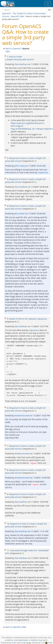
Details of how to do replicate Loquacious (28, 319)
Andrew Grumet (22, 416)
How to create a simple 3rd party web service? (19, 58)
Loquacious (43, 172)
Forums (6, 16)
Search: (26, 49)
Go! (50, 10)
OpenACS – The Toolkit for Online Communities (24, 13)
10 (8, 524)
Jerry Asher (20, 214)
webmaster (24, 640)
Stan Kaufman (21, 64)
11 (8, 550)
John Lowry (20, 166)
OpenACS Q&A (17, 16)
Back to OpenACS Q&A (16, 627)
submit (34, 640)
